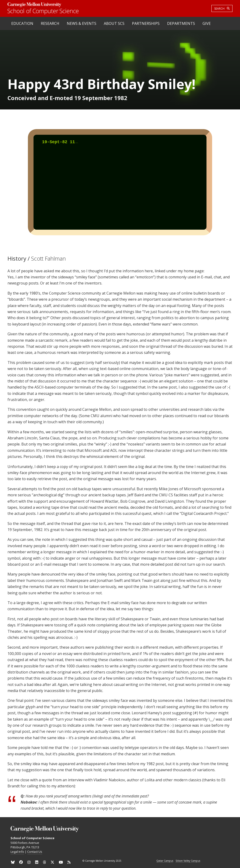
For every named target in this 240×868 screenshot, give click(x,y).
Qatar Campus (165, 861)
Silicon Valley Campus (188, 861)
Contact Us (35, 852)
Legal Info (17, 852)
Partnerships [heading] (146, 23)
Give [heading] (207, 23)
